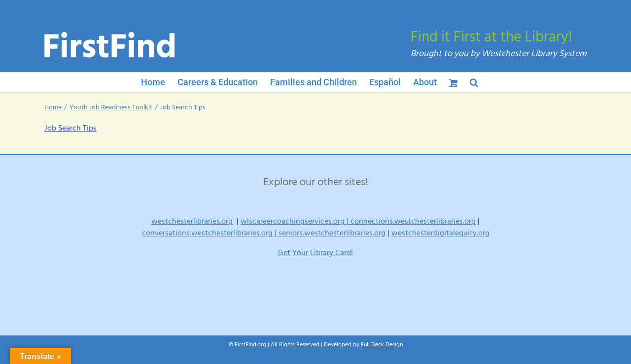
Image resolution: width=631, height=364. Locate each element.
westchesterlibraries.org (192, 221)
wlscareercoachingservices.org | (296, 221)
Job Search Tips (70, 128)
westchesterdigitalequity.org (440, 233)
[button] (474, 82)
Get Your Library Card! (315, 253)
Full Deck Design (382, 345)
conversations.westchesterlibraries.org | (210, 233)
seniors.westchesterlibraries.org (332, 233)
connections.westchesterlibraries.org (413, 221)
